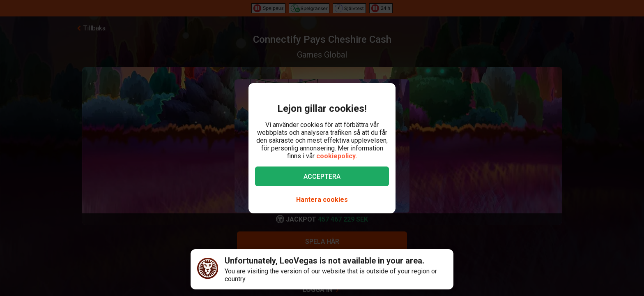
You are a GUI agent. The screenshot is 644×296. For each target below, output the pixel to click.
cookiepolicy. (337, 156)
